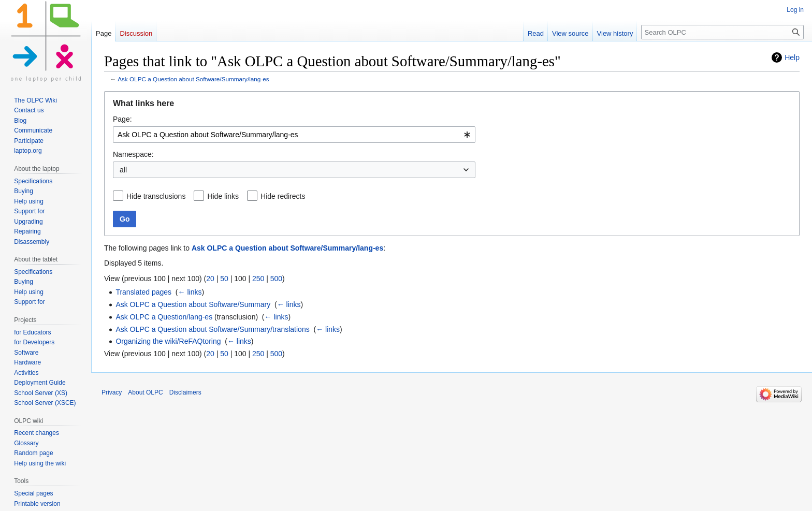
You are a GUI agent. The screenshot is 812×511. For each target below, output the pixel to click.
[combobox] (294, 135)
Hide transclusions (156, 196)
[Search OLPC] (722, 32)
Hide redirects (283, 196)
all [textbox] (123, 170)
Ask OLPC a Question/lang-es (164, 317)
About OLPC (145, 392)
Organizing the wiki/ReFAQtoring (168, 341)
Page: (122, 119)
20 (210, 279)
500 (276, 279)
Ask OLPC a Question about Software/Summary (193, 304)
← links (190, 292)
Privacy (112, 392)
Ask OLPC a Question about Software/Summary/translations (212, 329)
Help (792, 57)
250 (258, 279)
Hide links (223, 196)
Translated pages (143, 292)
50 (224, 279)
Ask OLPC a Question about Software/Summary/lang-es (193, 79)
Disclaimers (185, 392)
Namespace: (133, 154)
